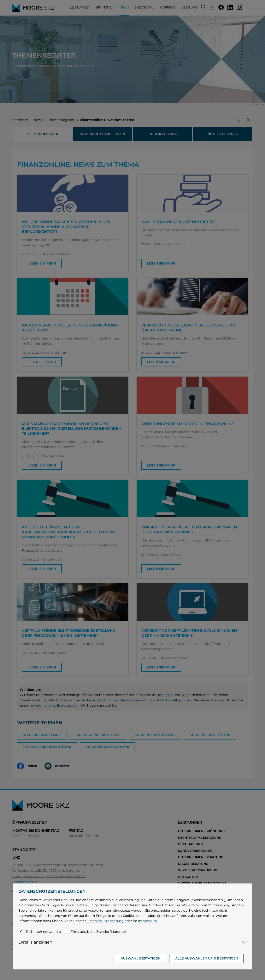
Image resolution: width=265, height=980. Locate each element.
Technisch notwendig (43, 932)
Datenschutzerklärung (105, 921)
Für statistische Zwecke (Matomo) (98, 932)
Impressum (148, 921)
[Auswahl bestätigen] (140, 958)
